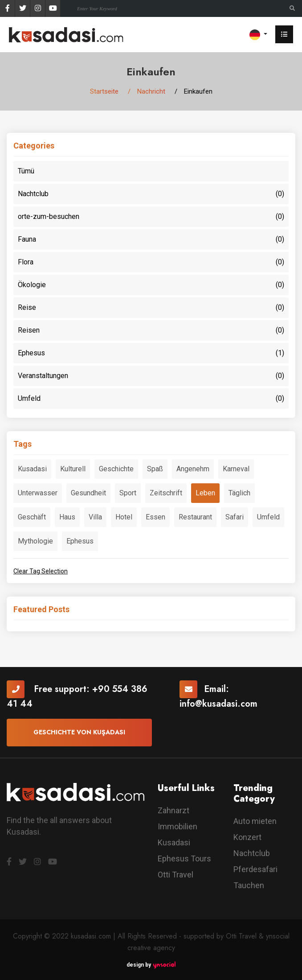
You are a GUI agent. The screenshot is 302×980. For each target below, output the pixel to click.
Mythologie (35, 541)
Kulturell (73, 469)
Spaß (155, 469)
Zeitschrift (166, 493)
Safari (235, 517)
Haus (67, 517)
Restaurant (195, 517)
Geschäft (32, 517)
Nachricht (151, 91)
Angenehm (193, 469)
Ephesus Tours (184, 859)
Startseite (104, 91)
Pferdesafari (255, 869)
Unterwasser (38, 493)
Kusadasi (32, 469)
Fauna (151, 239)
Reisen (151, 330)
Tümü (26, 171)
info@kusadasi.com (218, 704)
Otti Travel (175, 875)
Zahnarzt (173, 810)
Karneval (236, 469)
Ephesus (151, 353)
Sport (128, 493)
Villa (95, 517)
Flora (151, 262)
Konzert (247, 837)
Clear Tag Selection (41, 571)
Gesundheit (88, 493)
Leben (205, 493)
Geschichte (116, 469)
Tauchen (249, 885)
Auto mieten (255, 821)
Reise (151, 308)
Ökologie (151, 285)
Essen (155, 517)
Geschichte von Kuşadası (79, 732)
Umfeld (151, 399)
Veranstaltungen (151, 376)
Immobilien (178, 826)
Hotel (124, 517)
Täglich (239, 493)
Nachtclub (151, 194)
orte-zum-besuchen (151, 217)
